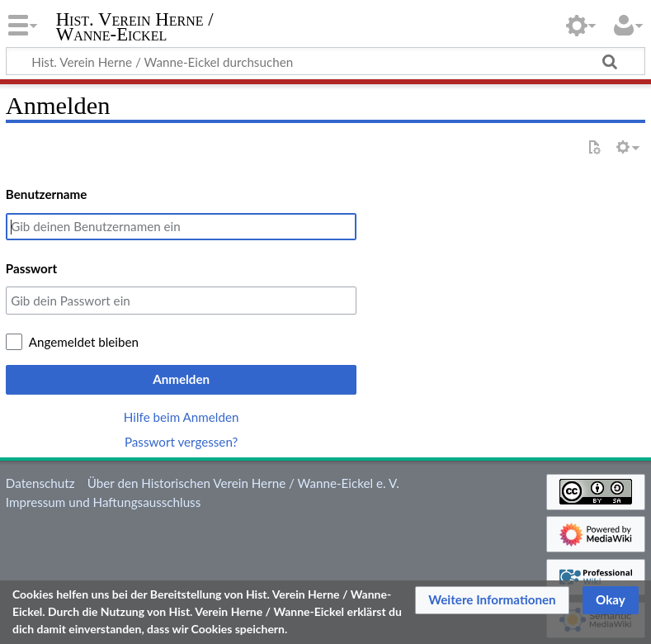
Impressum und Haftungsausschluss (103, 502)
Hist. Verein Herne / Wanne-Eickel (135, 27)
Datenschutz (40, 483)
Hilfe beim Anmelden (182, 417)
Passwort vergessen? (181, 442)
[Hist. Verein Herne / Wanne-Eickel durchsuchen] (325, 61)
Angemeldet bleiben (84, 342)
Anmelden (181, 379)
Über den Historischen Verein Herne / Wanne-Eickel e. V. (243, 483)
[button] (492, 600)
